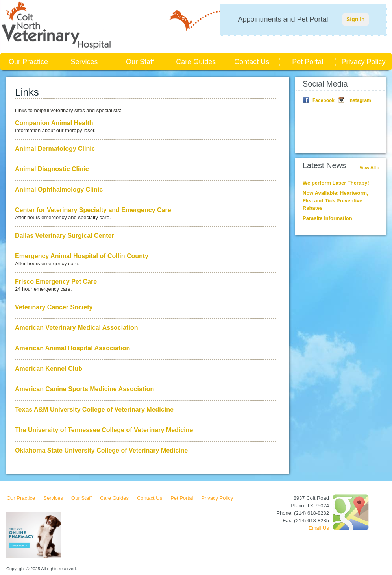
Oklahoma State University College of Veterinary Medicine (101, 450)
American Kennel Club (49, 369)
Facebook (324, 100)
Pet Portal (308, 62)
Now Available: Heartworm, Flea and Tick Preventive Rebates (336, 201)
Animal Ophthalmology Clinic (59, 190)
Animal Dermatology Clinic (55, 149)
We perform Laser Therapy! (336, 183)
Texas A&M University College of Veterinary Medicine (94, 410)
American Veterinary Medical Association (76, 328)
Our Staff (140, 62)
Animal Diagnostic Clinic (52, 169)
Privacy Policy (364, 62)
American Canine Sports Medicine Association (84, 389)
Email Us (319, 528)
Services (84, 62)
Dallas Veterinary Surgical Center (65, 236)
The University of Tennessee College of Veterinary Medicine (104, 430)
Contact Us (252, 62)
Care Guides (196, 62)
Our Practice (28, 62)
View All (368, 168)
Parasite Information (327, 218)
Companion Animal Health (54, 123)
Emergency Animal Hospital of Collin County (82, 256)
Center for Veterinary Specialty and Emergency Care (93, 210)
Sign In (356, 19)
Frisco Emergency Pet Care (56, 282)
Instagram (360, 100)
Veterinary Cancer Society (54, 307)
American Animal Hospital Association (72, 348)
